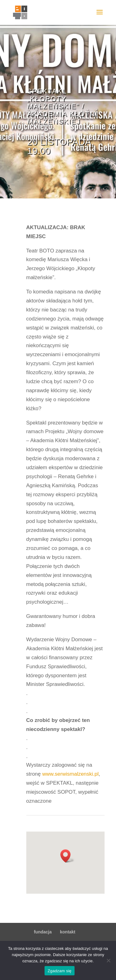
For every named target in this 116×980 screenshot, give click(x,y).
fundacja (43, 932)
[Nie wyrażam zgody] (108, 960)
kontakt (68, 932)
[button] (67, 856)
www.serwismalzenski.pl (70, 774)
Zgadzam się (60, 971)
